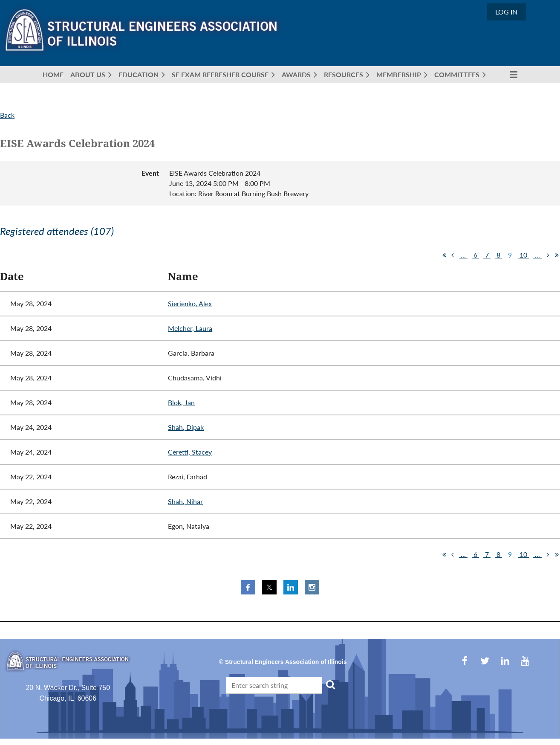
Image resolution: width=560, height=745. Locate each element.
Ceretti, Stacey (190, 452)
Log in (506, 12)
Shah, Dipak (186, 427)
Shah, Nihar (185, 501)
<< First (444, 255)
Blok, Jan (181, 402)
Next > (548, 255)
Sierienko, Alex (190, 303)
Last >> (557, 255)
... (463, 255)
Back (7, 115)
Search (330, 684)
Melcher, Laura (190, 328)
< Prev (453, 255)
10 (523, 255)
